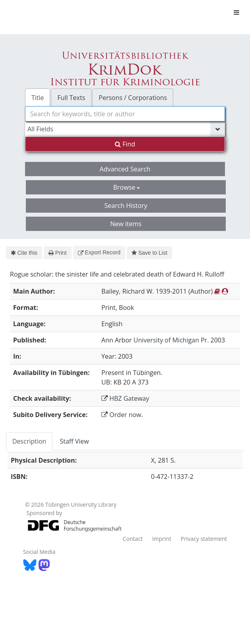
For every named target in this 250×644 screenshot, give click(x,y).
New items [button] (126, 224)
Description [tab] (29, 441)
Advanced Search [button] (125, 169)
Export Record (99, 252)
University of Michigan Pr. (171, 340)
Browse (127, 187)
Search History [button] (126, 206)
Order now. (122, 415)
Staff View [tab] (74, 441)
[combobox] (125, 114)
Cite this (24, 253)
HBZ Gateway (125, 398)
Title (38, 98)
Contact (133, 539)
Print (57, 253)
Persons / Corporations (133, 98)
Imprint (162, 539)
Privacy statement (204, 539)
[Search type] (125, 129)
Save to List (149, 253)
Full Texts (71, 98)
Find (125, 144)
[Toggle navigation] (236, 12)
